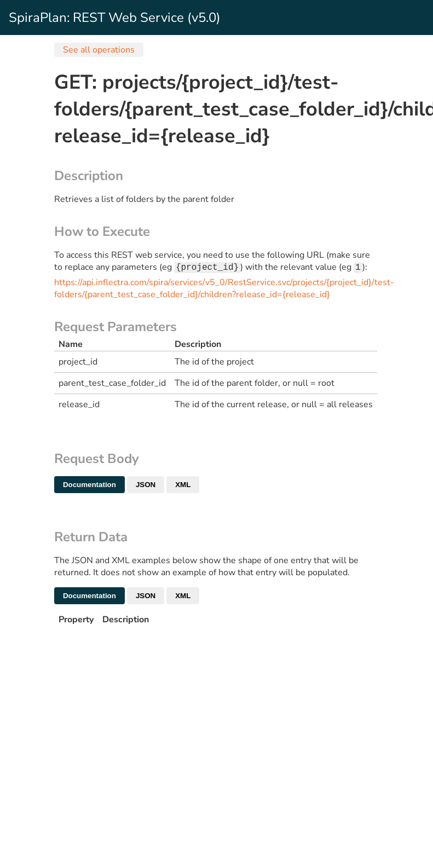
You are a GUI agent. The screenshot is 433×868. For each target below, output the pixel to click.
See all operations (99, 50)
